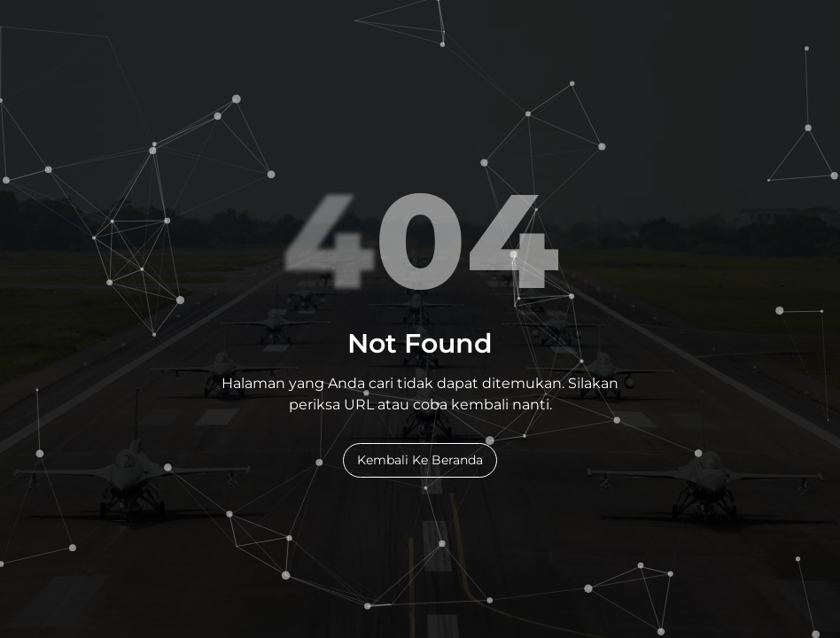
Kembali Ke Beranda (420, 460)
